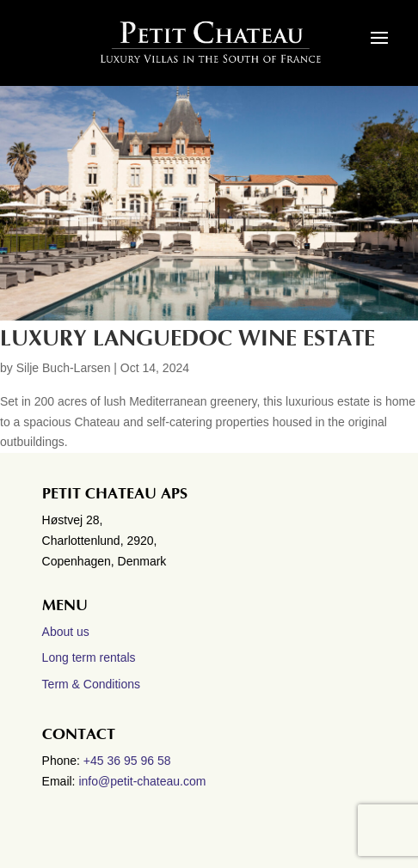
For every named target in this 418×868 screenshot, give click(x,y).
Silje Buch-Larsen (64, 368)
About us (66, 632)
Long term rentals (89, 657)
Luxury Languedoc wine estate (187, 339)
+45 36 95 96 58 (129, 761)
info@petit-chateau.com (142, 781)
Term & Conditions (91, 684)
